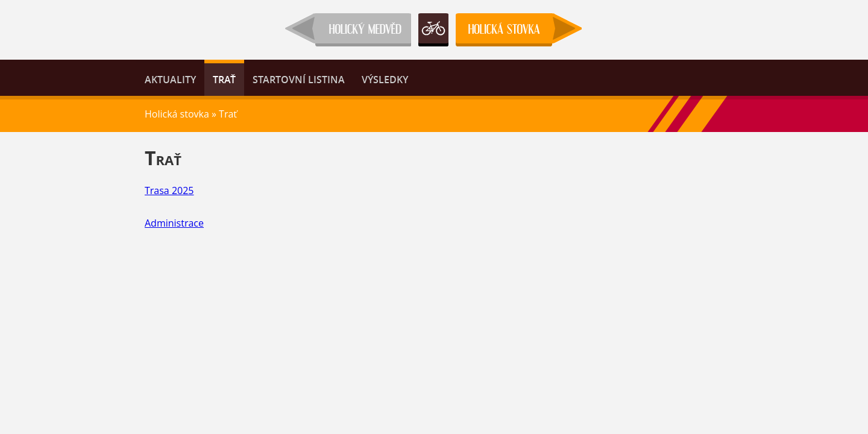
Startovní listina (299, 80)
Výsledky (385, 80)
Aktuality (170, 80)
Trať (224, 80)
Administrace (174, 223)
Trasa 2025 (169, 190)
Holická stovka (177, 114)
